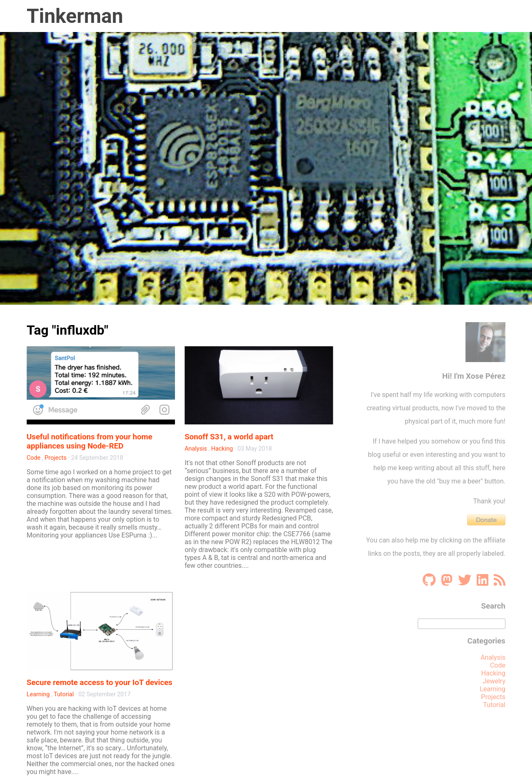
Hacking (222, 449)
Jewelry (494, 681)
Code (33, 458)
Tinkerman (75, 16)
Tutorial (64, 694)
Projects (55, 458)
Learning (38, 694)
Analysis (196, 449)
